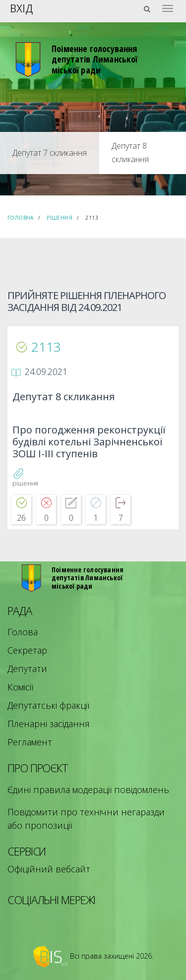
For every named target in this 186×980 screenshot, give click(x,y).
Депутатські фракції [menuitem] (48, 705)
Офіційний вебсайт (49, 869)
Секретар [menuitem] (27, 650)
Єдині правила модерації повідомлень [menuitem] (88, 790)
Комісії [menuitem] (20, 687)
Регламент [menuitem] (30, 742)
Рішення (60, 218)
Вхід (21, 8)
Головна (21, 218)
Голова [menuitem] (23, 632)
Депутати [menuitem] (27, 669)
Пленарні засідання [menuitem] (49, 724)
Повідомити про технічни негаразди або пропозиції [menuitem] (86, 819)
